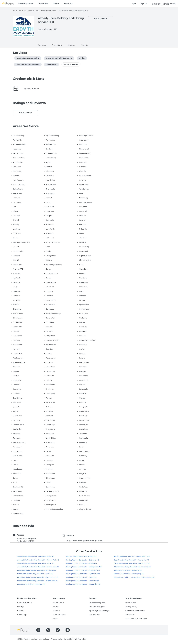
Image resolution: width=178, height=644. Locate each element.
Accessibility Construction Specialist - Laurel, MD (36, 563)
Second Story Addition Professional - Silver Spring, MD (134, 577)
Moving (20, 607)
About (56, 607)
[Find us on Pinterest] (48, 630)
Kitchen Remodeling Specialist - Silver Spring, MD (132, 567)
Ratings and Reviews (29, 103)
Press (56, 619)
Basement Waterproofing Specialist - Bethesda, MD (37, 570)
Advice (56, 3)
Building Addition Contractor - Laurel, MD (81, 577)
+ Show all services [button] (71, 64)
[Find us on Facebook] (38, 630)
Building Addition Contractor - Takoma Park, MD (132, 557)
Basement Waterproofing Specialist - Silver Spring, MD (38, 577)
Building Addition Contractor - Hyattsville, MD (83, 574)
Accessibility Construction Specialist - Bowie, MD (36, 557)
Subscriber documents (135, 611)
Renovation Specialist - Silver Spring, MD (129, 574)
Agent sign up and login (99, 611)
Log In (164, 4)
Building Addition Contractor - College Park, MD (84, 567)
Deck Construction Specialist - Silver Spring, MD (132, 563)
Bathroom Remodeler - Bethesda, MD (31, 584)
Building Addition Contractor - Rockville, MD (82, 581)
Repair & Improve (26, 3)
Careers (57, 611)
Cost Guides (43, 3)
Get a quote (94, 615)
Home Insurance (24, 603)
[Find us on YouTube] (68, 630)
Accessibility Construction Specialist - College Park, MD (38, 560)
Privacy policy (131, 607)
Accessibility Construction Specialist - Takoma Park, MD (38, 567)
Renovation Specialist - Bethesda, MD (128, 570)
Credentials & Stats (29, 79)
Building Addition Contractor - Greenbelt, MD (83, 570)
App (134, 4)
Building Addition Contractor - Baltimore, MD (82, 560)
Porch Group (59, 603)
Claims (20, 611)
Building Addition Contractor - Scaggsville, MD (83, 584)
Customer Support (97, 603)
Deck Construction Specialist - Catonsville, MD (131, 560)
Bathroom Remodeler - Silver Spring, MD (81, 557)
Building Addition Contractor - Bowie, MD (81, 563)
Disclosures (130, 615)
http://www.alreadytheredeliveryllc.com (85, 540)
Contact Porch (60, 615)
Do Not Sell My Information (136, 619)
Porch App (69, 3)
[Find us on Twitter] (58, 630)
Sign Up (144, 4)
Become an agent (97, 607)
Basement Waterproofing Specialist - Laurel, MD (35, 574)
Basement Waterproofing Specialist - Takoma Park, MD (38, 581)
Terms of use (130, 603)
